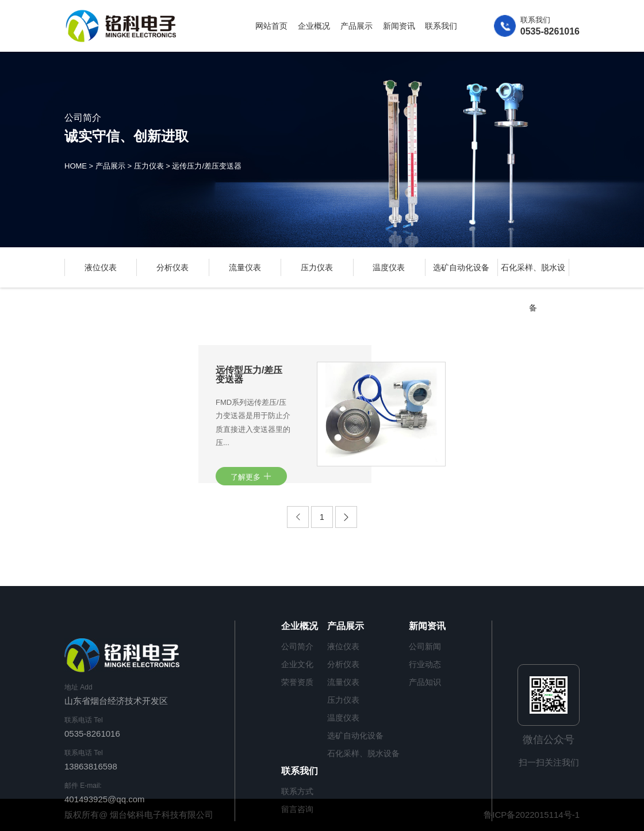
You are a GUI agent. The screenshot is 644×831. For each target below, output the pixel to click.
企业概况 (314, 26)
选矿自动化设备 (461, 267)
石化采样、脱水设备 (363, 753)
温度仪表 (389, 267)
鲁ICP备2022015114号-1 (532, 815)
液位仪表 (101, 267)
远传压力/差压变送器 (207, 166)
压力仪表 (149, 166)
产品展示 (356, 26)
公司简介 (297, 646)
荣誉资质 (297, 682)
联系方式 (297, 791)
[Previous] (298, 517)
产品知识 (425, 682)
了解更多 (251, 476)
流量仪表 (245, 267)
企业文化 (297, 664)
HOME (76, 166)
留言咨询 (297, 809)
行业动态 (425, 664)
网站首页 (271, 26)
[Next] (346, 517)
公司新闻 (425, 646)
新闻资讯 (399, 26)
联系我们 (441, 26)
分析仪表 (172, 267)
